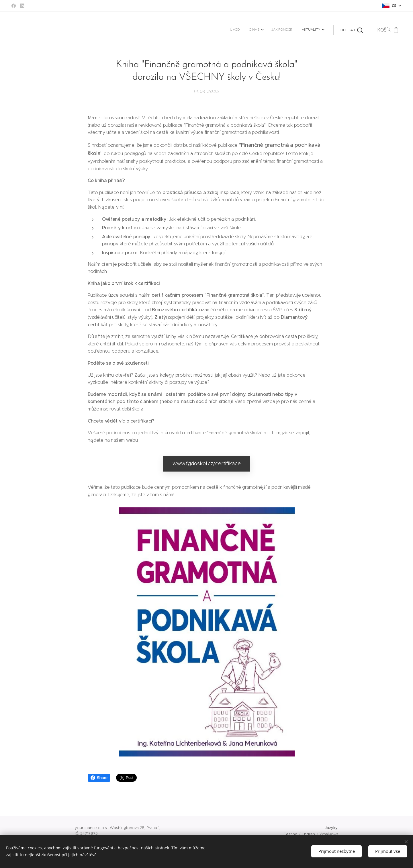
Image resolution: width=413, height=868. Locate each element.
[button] (352, 30)
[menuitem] (291, 30)
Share (99, 778)
